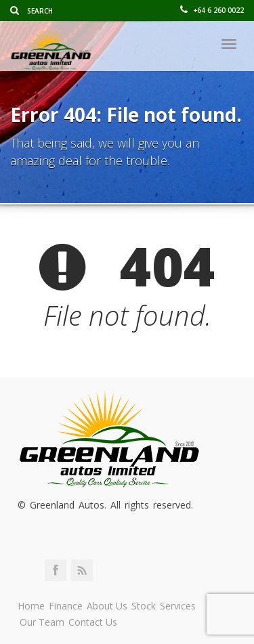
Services (178, 606)
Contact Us (93, 622)
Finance (66, 606)
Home (31, 606)
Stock (144, 606)
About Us (107, 606)
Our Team (42, 622)
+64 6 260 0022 (212, 10)
